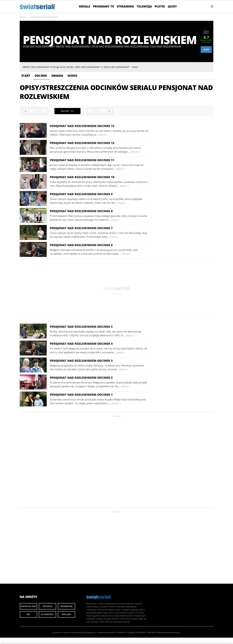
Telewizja (144, 6)
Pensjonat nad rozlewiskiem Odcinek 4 (81, 344)
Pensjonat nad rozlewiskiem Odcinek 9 (81, 194)
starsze (97, 111)
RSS (28, 614)
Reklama (67, 614)
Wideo (72, 76)
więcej (102, 135)
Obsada (57, 76)
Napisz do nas (28, 606)
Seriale (85, 6)
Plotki (160, 6)
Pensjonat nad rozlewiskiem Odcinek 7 (81, 228)
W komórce (47, 614)
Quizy (172, 6)
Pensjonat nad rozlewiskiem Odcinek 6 (81, 245)
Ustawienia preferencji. (107, 632)
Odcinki (41, 76)
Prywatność (121, 632)
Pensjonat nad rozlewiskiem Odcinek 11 (82, 160)
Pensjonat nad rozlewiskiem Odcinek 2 (81, 378)
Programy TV (103, 6)
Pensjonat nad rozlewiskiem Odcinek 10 (82, 177)
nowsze (38, 111)
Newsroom (67, 606)
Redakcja (47, 606)
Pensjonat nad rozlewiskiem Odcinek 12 (82, 143)
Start (26, 76)
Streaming (125, 6)
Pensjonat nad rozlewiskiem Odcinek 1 (81, 395)
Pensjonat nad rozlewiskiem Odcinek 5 (81, 327)
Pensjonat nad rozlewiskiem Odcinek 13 (82, 126)
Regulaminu (91, 632)
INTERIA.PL (142, 632)
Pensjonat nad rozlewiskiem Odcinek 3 (81, 361)
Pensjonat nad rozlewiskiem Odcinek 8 (81, 211)
